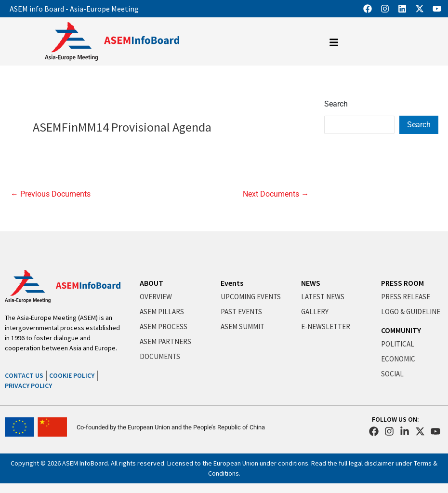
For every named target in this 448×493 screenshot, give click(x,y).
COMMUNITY (401, 330)
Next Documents (276, 194)
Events (232, 283)
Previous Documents (51, 194)
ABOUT (152, 283)
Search (336, 104)
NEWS (311, 283)
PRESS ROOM (402, 283)
